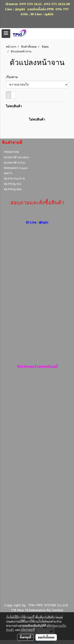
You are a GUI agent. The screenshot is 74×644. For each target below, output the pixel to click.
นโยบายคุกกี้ (28, 630)
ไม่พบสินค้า (14, 106)
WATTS (8, 173)
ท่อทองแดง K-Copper (16, 168)
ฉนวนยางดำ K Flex (15, 162)
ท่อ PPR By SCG (13, 184)
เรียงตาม (13, 77)
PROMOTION (11, 152)
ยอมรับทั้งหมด (46, 637)
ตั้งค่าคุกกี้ (25, 637)
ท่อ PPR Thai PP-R (14, 178)
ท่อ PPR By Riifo (13, 189)
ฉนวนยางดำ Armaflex (16, 157)
